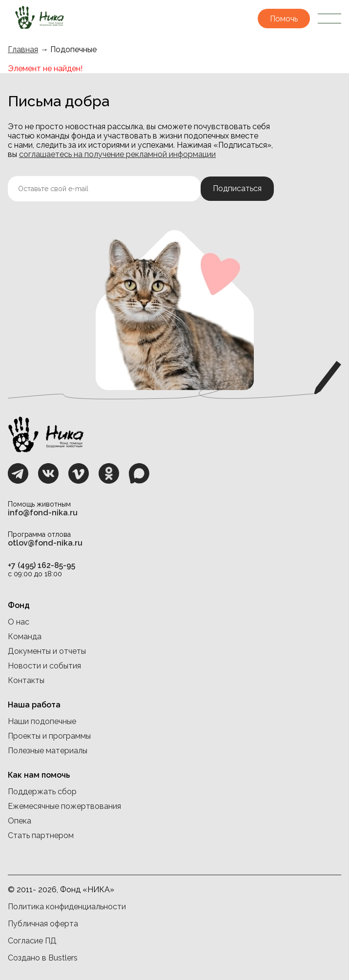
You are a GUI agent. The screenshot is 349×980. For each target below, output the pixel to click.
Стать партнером (41, 835)
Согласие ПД (32, 941)
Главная (23, 49)
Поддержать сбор (42, 792)
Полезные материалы (48, 751)
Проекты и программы (49, 736)
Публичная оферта (43, 924)
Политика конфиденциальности (67, 907)
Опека (20, 821)
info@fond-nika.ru (43, 513)
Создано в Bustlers (43, 958)
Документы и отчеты (47, 651)
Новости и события (44, 666)
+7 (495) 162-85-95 (41, 565)
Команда (25, 637)
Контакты (26, 680)
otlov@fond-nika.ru (45, 543)
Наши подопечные (42, 721)
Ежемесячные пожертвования (64, 806)
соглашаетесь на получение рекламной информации (117, 154)
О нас (19, 622)
